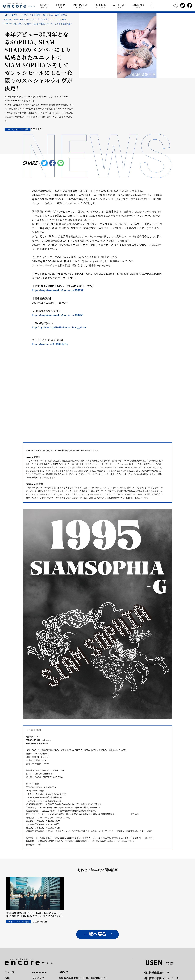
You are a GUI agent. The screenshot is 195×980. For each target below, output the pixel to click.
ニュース (9, 972)
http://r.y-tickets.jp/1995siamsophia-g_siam (59, 328)
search (175, 5)
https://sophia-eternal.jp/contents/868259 (58, 315)
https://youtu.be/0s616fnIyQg (50, 344)
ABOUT (64, 972)
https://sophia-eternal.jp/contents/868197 (58, 290)
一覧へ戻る (95, 934)
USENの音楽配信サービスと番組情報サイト (83, 978)
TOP (6, 15)
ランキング (38, 978)
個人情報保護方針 (154, 973)
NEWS (14, 15)
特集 (7, 978)
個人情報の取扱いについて (159, 978)
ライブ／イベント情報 (30, 15)
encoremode (39, 972)
